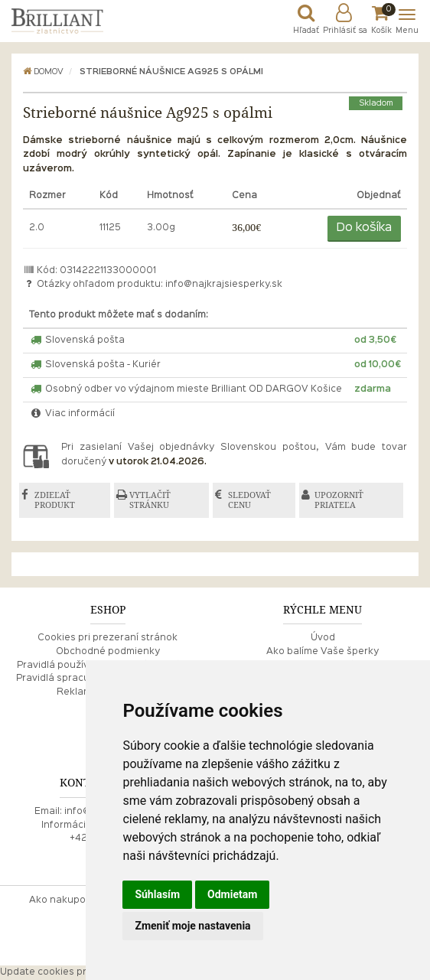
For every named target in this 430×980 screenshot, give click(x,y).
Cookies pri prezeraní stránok (107, 638)
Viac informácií (72, 414)
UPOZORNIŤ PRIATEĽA (339, 500)
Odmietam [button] (232, 894)
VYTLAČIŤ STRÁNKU (150, 500)
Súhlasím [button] (157, 894)
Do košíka (364, 228)
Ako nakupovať (65, 900)
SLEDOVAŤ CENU (249, 500)
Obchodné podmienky (108, 652)
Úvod (323, 638)
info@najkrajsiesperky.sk (224, 285)
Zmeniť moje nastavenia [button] (192, 926)
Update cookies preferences (68, 972)
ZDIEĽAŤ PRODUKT (55, 500)
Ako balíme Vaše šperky (322, 652)
